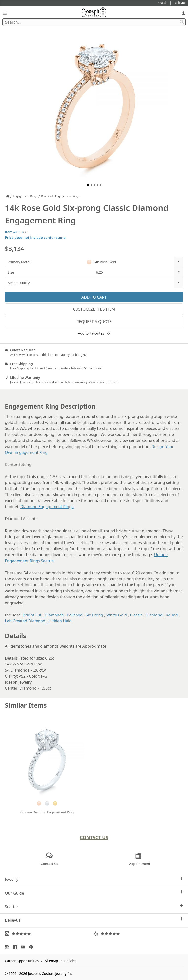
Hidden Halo (60, 621)
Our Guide (94, 893)
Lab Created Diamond (25, 621)
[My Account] (183, 13)
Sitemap (51, 961)
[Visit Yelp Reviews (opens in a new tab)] (139, 934)
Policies (70, 961)
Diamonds (54, 615)
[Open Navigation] (5, 13)
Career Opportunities (22, 961)
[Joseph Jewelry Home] (8, 196)
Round (172, 615)
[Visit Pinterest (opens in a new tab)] (32, 947)
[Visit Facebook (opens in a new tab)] (16, 947)
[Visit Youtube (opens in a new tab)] (24, 947)
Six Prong (94, 615)
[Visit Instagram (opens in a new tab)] (8, 947)
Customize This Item (94, 309)
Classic (136, 615)
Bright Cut (32, 615)
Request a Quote (94, 322)
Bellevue (94, 920)
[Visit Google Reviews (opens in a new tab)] (49, 934)
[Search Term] (94, 22)
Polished (75, 615)
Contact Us (94, 837)
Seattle (94, 906)
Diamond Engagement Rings (47, 507)
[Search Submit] (182, 22)
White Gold (117, 615)
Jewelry (94, 879)
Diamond (154, 615)
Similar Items (26, 705)
